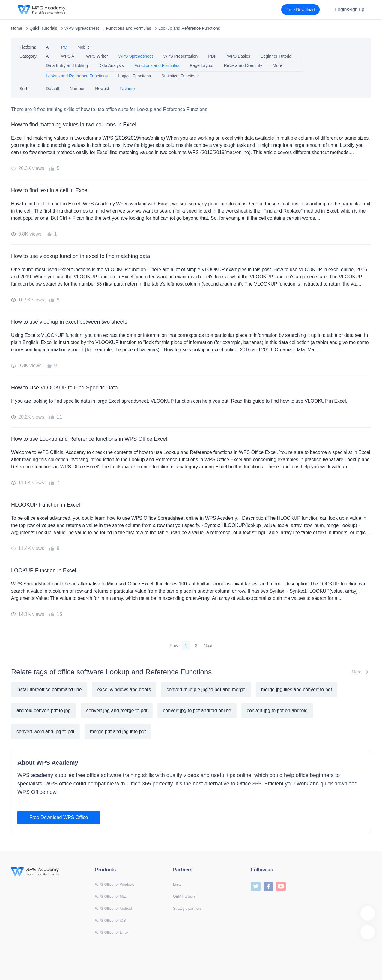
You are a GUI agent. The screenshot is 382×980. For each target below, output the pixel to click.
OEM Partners (184, 897)
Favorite (127, 89)
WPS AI (68, 56)
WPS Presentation (181, 56)
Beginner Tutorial (276, 56)
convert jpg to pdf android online (197, 711)
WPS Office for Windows (115, 885)
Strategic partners (187, 909)
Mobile (84, 47)
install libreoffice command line (49, 690)
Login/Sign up (350, 9)
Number (77, 89)
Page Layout (202, 65)
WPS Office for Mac (111, 897)
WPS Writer (97, 56)
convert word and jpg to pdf (45, 732)
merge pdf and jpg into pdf (118, 732)
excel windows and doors (124, 690)
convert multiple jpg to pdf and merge (206, 690)
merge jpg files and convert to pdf (297, 690)
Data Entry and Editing (67, 65)
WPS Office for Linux (112, 933)
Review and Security (243, 65)
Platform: (28, 47)
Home (17, 28)
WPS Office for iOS (110, 921)
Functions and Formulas (129, 28)
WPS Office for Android (113, 909)
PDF (212, 56)
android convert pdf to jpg (44, 711)
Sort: (24, 89)
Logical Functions (134, 76)
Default (52, 89)
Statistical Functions (180, 76)
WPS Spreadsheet (82, 28)
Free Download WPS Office (59, 817)
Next (208, 646)
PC (64, 47)
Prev (174, 646)
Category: (29, 56)
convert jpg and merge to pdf (117, 711)
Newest (102, 89)
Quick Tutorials (43, 28)
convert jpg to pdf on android (277, 711)
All (48, 47)
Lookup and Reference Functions (189, 28)
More (277, 65)
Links (177, 885)
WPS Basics (239, 56)
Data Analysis (111, 65)
